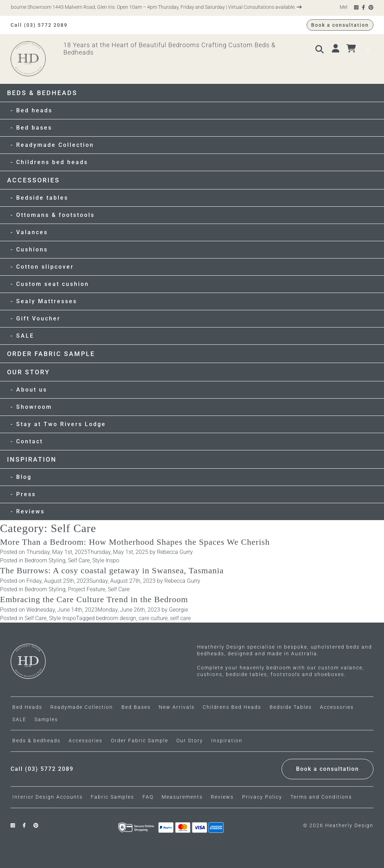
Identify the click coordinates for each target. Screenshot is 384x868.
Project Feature (87, 589)
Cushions (32, 249)
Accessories (33, 180)
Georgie (178, 610)
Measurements (182, 797)
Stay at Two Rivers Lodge (61, 424)
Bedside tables (42, 198)
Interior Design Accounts (48, 797)
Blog (24, 477)
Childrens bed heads (52, 162)
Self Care (79, 560)
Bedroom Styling (45, 560)
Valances (32, 232)
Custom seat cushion (53, 284)
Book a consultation (340, 25)
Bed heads (34, 110)
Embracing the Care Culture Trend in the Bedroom (94, 599)
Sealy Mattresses (47, 301)
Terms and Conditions (321, 797)
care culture (153, 618)
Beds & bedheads (42, 93)
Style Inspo (106, 560)
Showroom (34, 407)
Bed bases (34, 128)
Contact (30, 441)
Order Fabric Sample (51, 354)
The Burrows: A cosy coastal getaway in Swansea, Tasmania (112, 570)
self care (180, 618)
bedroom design (116, 618)
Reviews (30, 511)
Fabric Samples (112, 797)
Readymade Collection (55, 145)
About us (32, 390)
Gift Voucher (38, 319)
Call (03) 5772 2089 (39, 25)
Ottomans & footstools (55, 215)
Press (26, 494)
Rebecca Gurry (175, 552)
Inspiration (32, 459)
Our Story (29, 372)
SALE (25, 336)
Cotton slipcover (45, 267)
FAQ (148, 797)
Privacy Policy (262, 797)
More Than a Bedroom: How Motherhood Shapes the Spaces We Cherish (135, 542)
